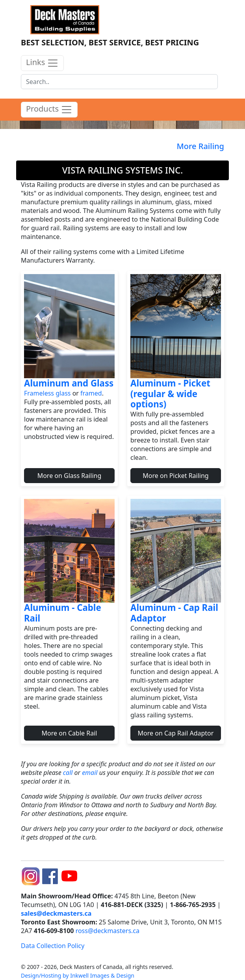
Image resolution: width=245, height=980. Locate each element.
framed (91, 393)
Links (42, 63)
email (90, 773)
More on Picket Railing (175, 476)
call (68, 773)
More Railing (200, 146)
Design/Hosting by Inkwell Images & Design (78, 975)
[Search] (119, 82)
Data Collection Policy (53, 946)
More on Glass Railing (70, 476)
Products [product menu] (49, 109)
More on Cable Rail (70, 733)
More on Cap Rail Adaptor (176, 733)
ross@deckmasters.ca (108, 931)
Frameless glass (47, 393)
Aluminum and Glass (69, 383)
